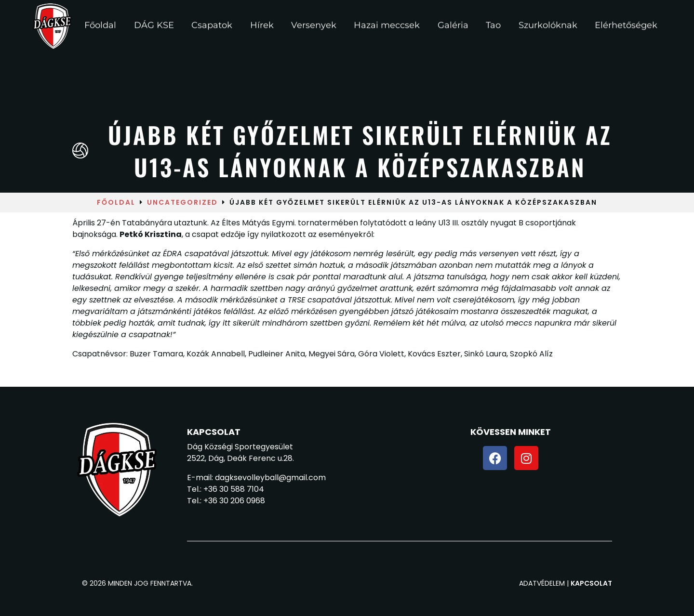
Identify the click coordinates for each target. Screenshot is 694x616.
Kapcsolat (591, 583)
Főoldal (116, 202)
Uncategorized (182, 202)
